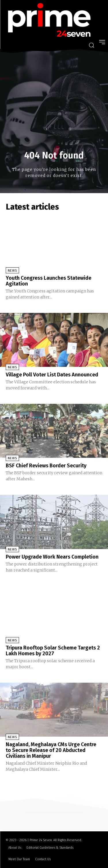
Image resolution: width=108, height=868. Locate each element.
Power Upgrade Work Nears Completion (52, 557)
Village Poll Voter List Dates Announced (52, 375)
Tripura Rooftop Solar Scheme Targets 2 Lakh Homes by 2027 (53, 651)
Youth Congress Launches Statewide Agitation (49, 281)
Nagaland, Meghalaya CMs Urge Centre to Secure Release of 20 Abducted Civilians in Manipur (51, 750)
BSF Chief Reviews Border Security (46, 466)
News (12, 271)
